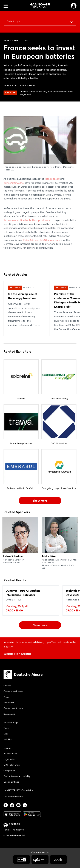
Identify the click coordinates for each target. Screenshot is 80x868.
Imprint (7, 748)
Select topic (14, 21)
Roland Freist (28, 85)
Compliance (9, 770)
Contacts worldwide (13, 691)
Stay (6, 734)
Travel (6, 728)
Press (6, 697)
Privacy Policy (10, 754)
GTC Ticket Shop (12, 765)
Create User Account (14, 708)
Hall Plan (8, 739)
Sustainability (10, 714)
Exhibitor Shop (11, 722)
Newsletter (9, 703)
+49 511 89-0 (18, 830)
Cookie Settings (11, 782)
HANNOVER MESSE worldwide (18, 790)
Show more (40, 501)
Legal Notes (9, 759)
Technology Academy (14, 796)
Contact (7, 686)
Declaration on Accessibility (17, 776)
